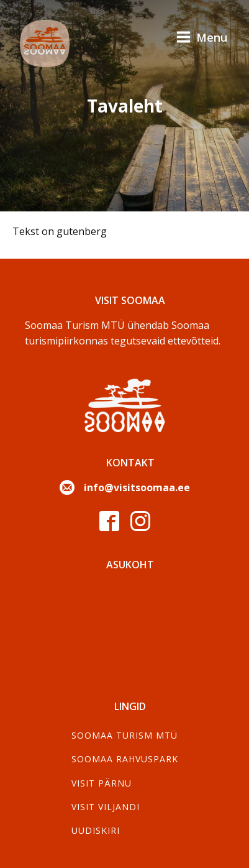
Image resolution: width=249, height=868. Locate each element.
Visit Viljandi (106, 807)
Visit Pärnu (102, 783)
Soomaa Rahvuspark (125, 759)
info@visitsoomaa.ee (137, 487)
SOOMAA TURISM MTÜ (124, 735)
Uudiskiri (96, 830)
